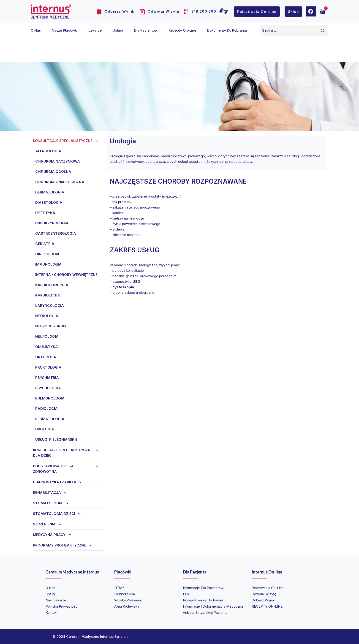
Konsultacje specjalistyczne (68, 141)
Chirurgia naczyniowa (58, 161)
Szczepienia (49, 524)
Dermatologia (50, 192)
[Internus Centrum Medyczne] (51, 11)
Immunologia (48, 264)
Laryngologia (50, 306)
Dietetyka (45, 213)
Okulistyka (47, 347)
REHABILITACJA (52, 493)
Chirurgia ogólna (53, 172)
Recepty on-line (182, 30)
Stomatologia (53, 503)
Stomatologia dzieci (59, 514)
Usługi (118, 30)
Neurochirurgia (51, 326)
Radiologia (46, 409)
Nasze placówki (65, 30)
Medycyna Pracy (54, 535)
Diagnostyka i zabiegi (60, 482)
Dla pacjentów (146, 30)
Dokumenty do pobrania (227, 30)
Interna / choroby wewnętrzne (66, 275)
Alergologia (48, 151)
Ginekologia (47, 254)
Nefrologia (47, 316)
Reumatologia (50, 419)
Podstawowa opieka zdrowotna (68, 469)
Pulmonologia (50, 398)
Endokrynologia (52, 223)
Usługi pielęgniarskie (56, 439)
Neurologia (47, 336)
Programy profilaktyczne (65, 545)
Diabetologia (49, 202)
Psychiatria (47, 378)
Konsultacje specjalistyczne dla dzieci (68, 453)
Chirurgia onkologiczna (60, 182)
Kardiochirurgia (52, 285)
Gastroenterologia (56, 233)
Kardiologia (48, 295)
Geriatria (45, 244)
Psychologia (48, 388)
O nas (36, 30)
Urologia (45, 429)
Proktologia (48, 367)
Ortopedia (46, 357)
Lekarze (95, 30)
